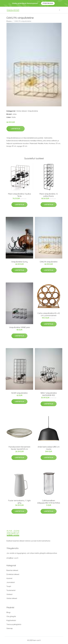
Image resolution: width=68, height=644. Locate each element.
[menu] (60, 10)
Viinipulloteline (33, 111)
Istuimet (9, 578)
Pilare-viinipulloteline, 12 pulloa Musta (49, 195)
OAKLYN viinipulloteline (49, 262)
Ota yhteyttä (11, 616)
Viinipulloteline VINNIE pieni (19, 327)
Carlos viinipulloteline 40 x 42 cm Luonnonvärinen (49, 314)
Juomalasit (11, 582)
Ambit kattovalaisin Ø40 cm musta (49, 448)
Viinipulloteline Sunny (19, 262)
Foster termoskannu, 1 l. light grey (19, 502)
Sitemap (10, 628)
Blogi (8, 612)
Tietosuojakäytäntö (14, 624)
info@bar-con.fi (12, 558)
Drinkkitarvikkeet (13, 574)
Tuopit (9, 586)
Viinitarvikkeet (21, 111)
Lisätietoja (16, 129)
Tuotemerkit (11, 590)
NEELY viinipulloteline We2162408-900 (49, 394)
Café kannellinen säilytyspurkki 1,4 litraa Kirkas (49, 502)
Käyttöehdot (11, 620)
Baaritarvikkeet (12, 570)
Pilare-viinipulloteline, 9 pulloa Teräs (19, 195)
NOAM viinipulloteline (19, 393)
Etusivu (9, 21)
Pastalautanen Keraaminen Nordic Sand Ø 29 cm (19, 448)
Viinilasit (9, 594)
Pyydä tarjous (48, 3)
